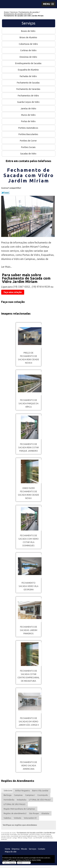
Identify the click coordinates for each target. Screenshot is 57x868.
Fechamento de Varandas (29, 89)
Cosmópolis (43, 795)
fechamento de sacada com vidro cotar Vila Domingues (28, 541)
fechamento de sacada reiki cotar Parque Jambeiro (28, 447)
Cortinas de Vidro (29, 50)
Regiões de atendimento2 (15, 813)
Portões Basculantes (29, 134)
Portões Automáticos (28, 128)
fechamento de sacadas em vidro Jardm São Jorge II (29, 722)
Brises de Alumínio (29, 37)
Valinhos (7, 818)
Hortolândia (9, 800)
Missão (24, 849)
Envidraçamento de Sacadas (29, 63)
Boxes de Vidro (28, 31)
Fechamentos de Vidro (29, 96)
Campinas (18, 795)
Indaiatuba (22, 800)
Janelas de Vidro (29, 109)
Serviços (28, 23)
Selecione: (8, 791)
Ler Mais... (7, 267)
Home (8, 849)
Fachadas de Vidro (28, 76)
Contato (41, 849)
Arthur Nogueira (22, 791)
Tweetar (5, 193)
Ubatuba (45, 813)
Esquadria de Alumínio (29, 70)
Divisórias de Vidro (29, 57)
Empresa (16, 849)
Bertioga (8, 795)
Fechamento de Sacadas (28, 83)
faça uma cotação (13, 292)
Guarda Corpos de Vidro (29, 102)
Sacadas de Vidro (28, 154)
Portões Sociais (29, 147)
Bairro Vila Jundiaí (40, 791)
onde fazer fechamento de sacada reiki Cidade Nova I (28, 493)
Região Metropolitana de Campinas (19, 809)
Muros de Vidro (29, 115)
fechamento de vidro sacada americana (29, 766)
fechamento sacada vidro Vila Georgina (28, 586)
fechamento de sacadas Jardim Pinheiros (29, 630)
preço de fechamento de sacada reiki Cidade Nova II (28, 358)
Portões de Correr (29, 141)
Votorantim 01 (30, 818)
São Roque (34, 813)
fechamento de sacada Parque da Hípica (28, 403)
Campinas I (30, 795)
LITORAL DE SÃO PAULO (40, 800)
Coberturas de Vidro (29, 44)
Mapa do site (11, 852)
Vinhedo (18, 818)
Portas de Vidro (29, 121)
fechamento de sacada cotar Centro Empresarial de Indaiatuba (28, 676)
